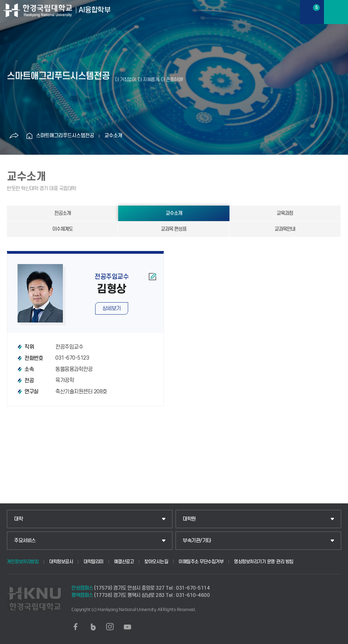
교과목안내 (285, 229)
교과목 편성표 (174, 229)
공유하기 (14, 136)
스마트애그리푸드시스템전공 (65, 136)
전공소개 (63, 213)
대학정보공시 (61, 562)
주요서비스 (25, 541)
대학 (18, 519)
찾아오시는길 (156, 562)
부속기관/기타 (197, 541)
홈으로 (29, 136)
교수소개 (113, 136)
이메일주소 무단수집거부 (201, 562)
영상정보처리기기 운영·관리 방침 (264, 562)
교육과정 (285, 213)
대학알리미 (93, 562)
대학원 (189, 519)
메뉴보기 (336, 12)
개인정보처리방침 (23, 562)
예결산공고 (124, 562)
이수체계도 (63, 229)
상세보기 (112, 308)
